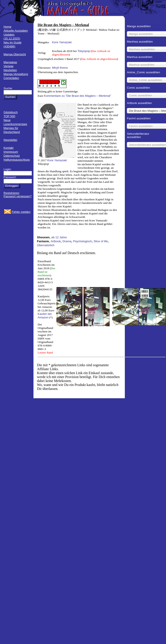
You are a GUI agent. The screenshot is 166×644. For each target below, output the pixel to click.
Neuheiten (10, 70)
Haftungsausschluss (17, 160)
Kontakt (8, 148)
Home (7, 27)
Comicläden (11, 78)
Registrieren (11, 193)
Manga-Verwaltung (16, 74)
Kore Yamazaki (62, 42)
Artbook (56, 241)
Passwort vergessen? (18, 196)
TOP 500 (9, 116)
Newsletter (10, 140)
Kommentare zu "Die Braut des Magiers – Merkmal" (78, 96)
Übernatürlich (46, 245)
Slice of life (101, 241)
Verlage (8, 66)
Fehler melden (21, 212)
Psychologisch (82, 241)
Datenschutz (12, 156)
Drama (67, 241)
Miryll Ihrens (60, 68)
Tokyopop (84, 51)
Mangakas (10, 62)
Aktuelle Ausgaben (16, 31)
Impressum (11, 152)
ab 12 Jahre (59, 237)
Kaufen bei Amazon (45, 316)
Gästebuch (11, 112)
